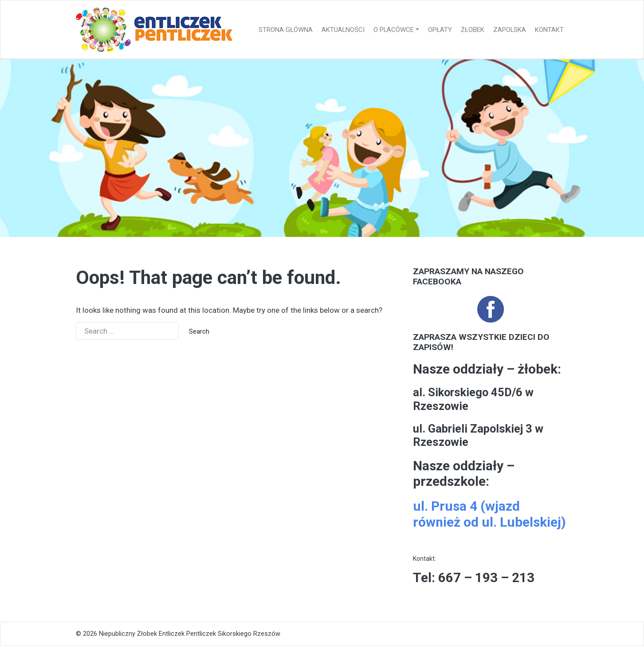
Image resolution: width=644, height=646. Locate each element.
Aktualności (343, 30)
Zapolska (510, 30)
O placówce (394, 30)
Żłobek (473, 30)
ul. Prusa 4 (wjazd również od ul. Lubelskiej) (489, 514)
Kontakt (549, 30)
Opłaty (440, 30)
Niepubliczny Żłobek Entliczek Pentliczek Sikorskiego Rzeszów (190, 634)
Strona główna (286, 30)
